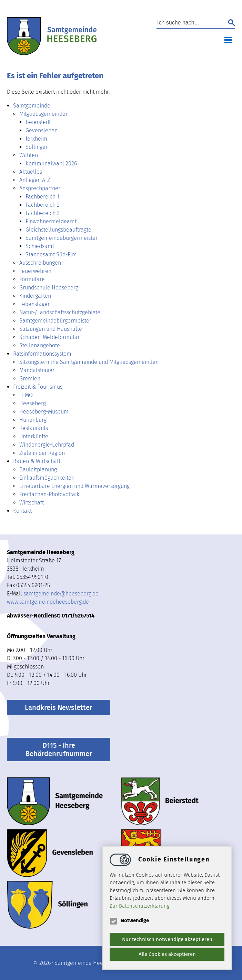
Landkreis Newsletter (59, 707)
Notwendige (129, 920)
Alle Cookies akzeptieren (167, 954)
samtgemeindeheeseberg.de (61, 594)
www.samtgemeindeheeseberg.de (48, 602)
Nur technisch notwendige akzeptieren (167, 939)
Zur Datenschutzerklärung (140, 906)
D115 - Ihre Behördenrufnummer (59, 749)
